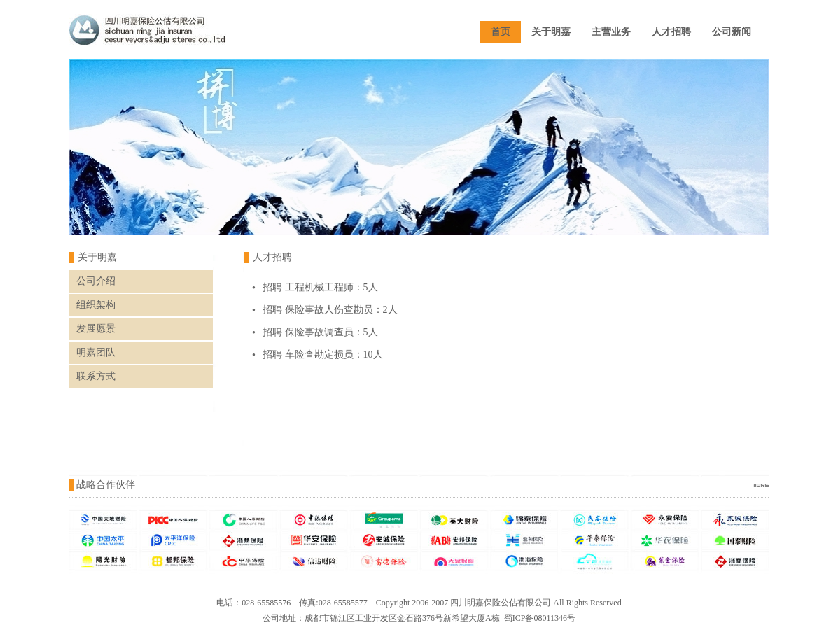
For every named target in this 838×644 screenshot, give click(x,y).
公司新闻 (732, 32)
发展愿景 (96, 329)
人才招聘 (671, 32)
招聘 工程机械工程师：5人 (320, 287)
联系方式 (96, 376)
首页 (501, 32)
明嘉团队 (96, 352)
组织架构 (96, 305)
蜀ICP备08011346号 (540, 618)
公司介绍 (96, 281)
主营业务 (611, 32)
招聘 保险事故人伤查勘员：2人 (330, 310)
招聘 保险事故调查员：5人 (320, 332)
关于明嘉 (551, 32)
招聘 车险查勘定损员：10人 (323, 355)
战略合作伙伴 (106, 485)
